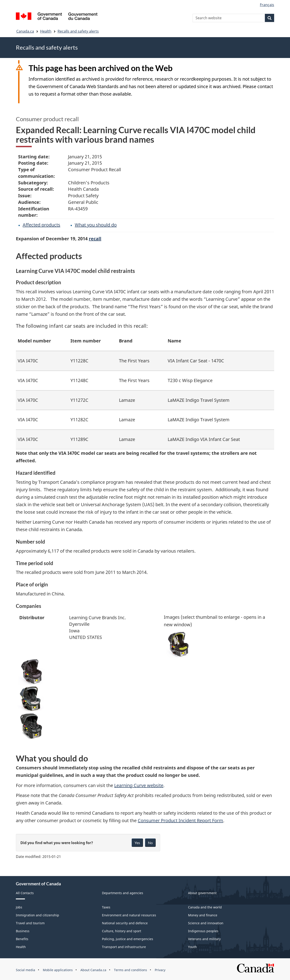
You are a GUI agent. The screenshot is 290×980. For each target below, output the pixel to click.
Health (46, 31)
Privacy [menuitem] (160, 970)
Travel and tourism (30, 923)
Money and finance (203, 915)
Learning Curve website (139, 785)
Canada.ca (25, 31)
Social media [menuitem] (25, 970)
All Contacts (25, 893)
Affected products (41, 225)
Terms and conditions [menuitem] (130, 970)
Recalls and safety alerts (78, 31)
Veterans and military (204, 939)
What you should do (96, 225)
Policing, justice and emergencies (128, 939)
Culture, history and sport (122, 931)
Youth (192, 947)
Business (23, 931)
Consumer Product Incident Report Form (180, 820)
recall (95, 239)
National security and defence (125, 923)
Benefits (22, 939)
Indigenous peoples (203, 931)
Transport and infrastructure (124, 947)
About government (202, 893)
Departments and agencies (123, 893)
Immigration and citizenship (37, 915)
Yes (137, 843)
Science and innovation (206, 923)
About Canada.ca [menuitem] (93, 970)
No (150, 843)
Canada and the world (205, 907)
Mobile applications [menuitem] (58, 970)
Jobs (19, 907)
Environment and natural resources (129, 915)
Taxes (106, 907)
